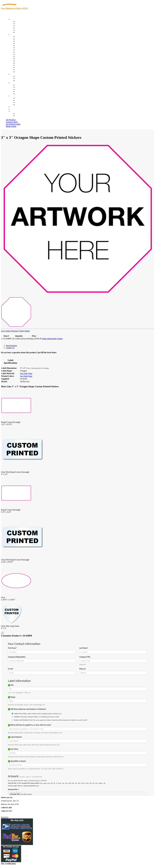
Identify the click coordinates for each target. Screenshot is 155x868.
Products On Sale (22, 26)
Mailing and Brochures (25, 59)
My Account (16, 109)
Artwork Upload (22, 81)
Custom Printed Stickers (25, 54)
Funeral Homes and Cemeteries (28, 70)
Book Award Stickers (24, 72)
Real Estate (20, 63)
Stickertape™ (21, 61)
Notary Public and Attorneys (27, 48)
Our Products (16, 19)
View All (19, 37)
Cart (12, 111)
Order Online (24, 331)
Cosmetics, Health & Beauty (27, 50)
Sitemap (19, 105)
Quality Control (22, 39)
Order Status (21, 100)
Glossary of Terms (23, 91)
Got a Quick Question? (10, 331)
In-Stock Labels (22, 21)
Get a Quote (20, 78)
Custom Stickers (17, 74)
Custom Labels (12, 122)
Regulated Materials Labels (26, 67)
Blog (18, 87)
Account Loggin (22, 113)
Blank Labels (11, 126)
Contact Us (15, 96)
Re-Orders (15, 107)
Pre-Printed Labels (13, 124)
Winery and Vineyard (24, 43)
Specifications (11, 346)
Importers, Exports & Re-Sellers (28, 45)
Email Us (5, 817)
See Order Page (26, 373)
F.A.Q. (18, 94)
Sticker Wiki (21, 89)
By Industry (15, 35)
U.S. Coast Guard (23, 65)
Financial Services (23, 56)
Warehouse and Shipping (25, 52)
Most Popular (21, 30)
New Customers (22, 116)
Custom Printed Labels (25, 24)
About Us (15, 83)
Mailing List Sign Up (24, 102)
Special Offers (21, 32)
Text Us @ (10, 814)
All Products (11, 120)
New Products (21, 28)
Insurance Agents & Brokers (27, 41)
